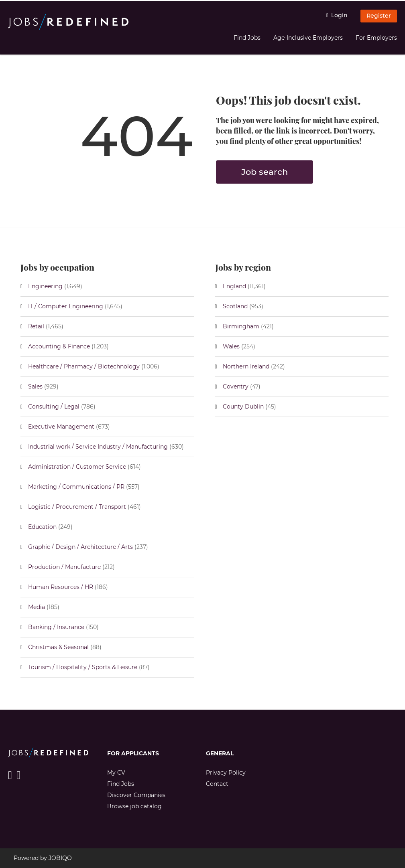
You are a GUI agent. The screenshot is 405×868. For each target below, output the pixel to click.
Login (339, 15)
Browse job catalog (134, 806)
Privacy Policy (226, 773)
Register (379, 16)
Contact (217, 784)
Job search (265, 172)
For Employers (376, 38)
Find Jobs (247, 38)
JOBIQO (60, 858)
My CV (116, 773)
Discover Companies (136, 795)
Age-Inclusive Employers (308, 38)
